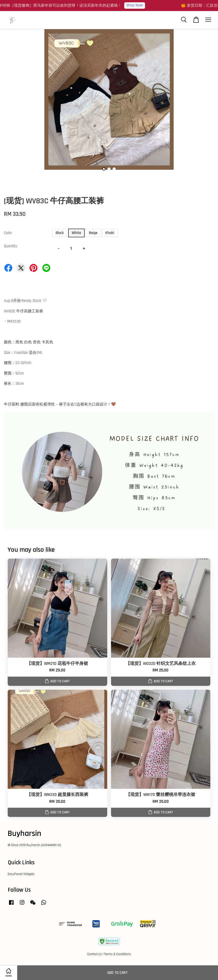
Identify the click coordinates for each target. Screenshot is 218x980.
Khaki (110, 233)
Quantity (11, 246)
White (76, 233)
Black (60, 233)
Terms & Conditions (118, 954)
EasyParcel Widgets (21, 874)
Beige (93, 233)
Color (8, 233)
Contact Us (95, 954)
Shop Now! (137, 5)
